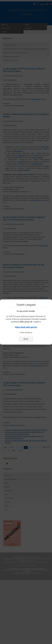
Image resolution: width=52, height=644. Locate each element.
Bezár (26, 339)
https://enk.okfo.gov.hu (26, 327)
